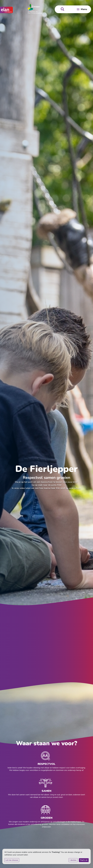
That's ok (84, 860)
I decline (73, 860)
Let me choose (12, 860)
